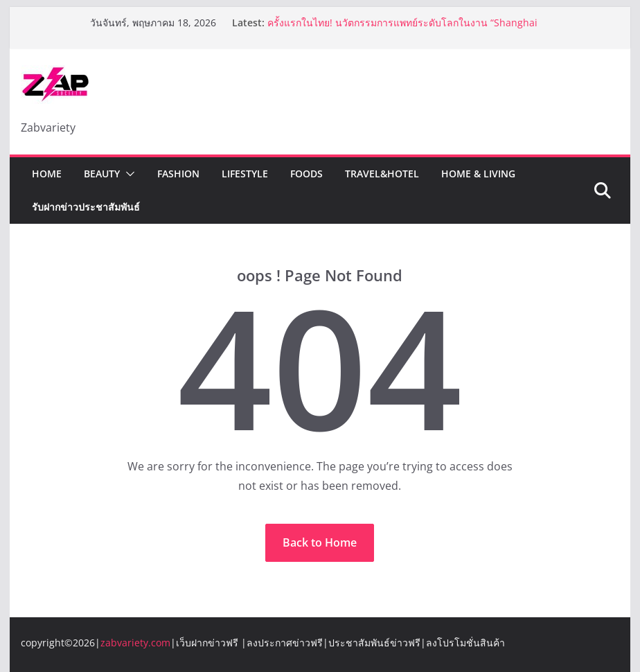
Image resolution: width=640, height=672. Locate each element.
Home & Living (478, 174)
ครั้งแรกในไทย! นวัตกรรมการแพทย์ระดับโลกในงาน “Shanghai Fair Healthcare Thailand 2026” (402, 29)
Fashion (178, 174)
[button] (127, 174)
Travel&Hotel (382, 174)
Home (47, 174)
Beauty (102, 174)
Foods (306, 174)
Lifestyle (245, 174)
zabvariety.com (135, 643)
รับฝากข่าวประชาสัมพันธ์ (86, 207)
